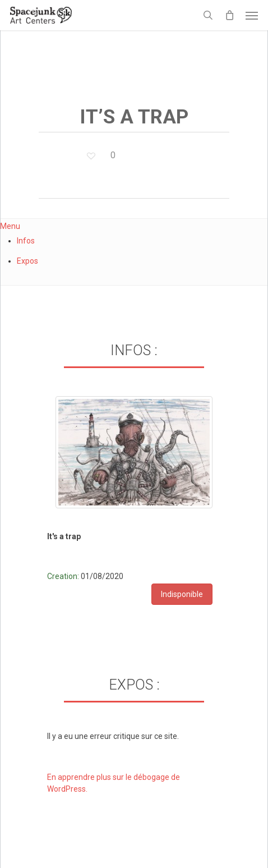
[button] (252, 15)
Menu (10, 226)
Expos (27, 261)
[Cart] (229, 15)
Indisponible (182, 594)
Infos (26, 241)
